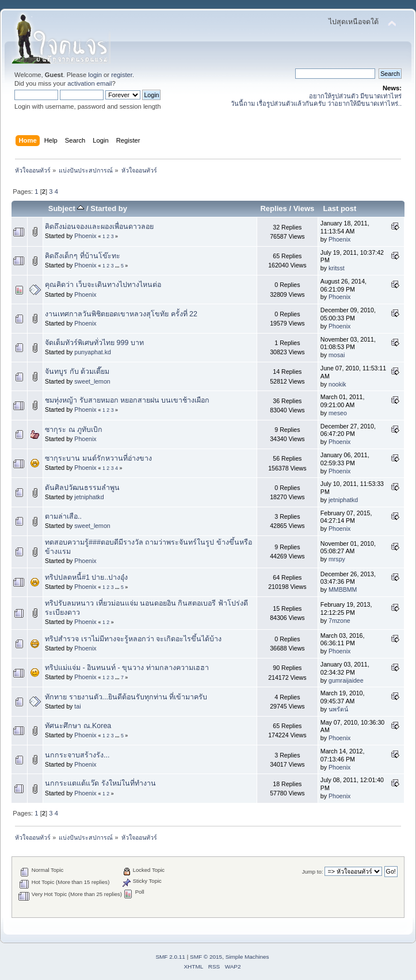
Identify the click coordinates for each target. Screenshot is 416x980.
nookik (337, 384)
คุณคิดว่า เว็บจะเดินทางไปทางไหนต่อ (103, 285)
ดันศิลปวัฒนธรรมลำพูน (82, 488)
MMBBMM (343, 589)
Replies (273, 208)
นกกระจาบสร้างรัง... (77, 755)
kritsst (337, 268)
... (118, 266)
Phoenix (85, 236)
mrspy (337, 559)
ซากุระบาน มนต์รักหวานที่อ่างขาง (98, 458)
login (95, 75)
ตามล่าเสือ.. (63, 516)
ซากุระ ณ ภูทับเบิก (74, 430)
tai (77, 706)
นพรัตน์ (338, 709)
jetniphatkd (89, 497)
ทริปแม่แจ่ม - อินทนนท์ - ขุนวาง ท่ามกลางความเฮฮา (127, 668)
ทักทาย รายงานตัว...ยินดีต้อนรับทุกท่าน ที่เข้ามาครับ (126, 697)
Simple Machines (247, 957)
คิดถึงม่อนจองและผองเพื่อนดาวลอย (99, 227)
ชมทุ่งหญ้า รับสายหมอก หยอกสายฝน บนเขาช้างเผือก (127, 400)
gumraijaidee (346, 680)
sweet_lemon (92, 381)
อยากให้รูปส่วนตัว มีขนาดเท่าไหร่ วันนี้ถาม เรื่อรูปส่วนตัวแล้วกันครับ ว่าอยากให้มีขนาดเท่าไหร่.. (316, 100)
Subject (66, 208)
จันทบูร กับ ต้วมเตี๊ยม (77, 372)
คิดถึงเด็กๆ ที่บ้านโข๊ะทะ (82, 256)
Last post (339, 208)
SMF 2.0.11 (170, 957)
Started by (109, 208)
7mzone (339, 621)
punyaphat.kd (93, 352)
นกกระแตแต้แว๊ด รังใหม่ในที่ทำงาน (100, 783)
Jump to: (313, 872)
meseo (338, 413)
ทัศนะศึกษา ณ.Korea (78, 726)
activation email (89, 83)
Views (304, 208)
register (122, 75)
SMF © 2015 (206, 957)
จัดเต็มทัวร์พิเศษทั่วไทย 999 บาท (94, 343)
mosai (337, 355)
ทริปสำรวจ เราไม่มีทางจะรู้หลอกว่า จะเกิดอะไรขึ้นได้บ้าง (133, 639)
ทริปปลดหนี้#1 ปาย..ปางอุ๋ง (86, 577)
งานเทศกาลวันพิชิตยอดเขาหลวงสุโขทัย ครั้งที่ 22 (121, 314)
